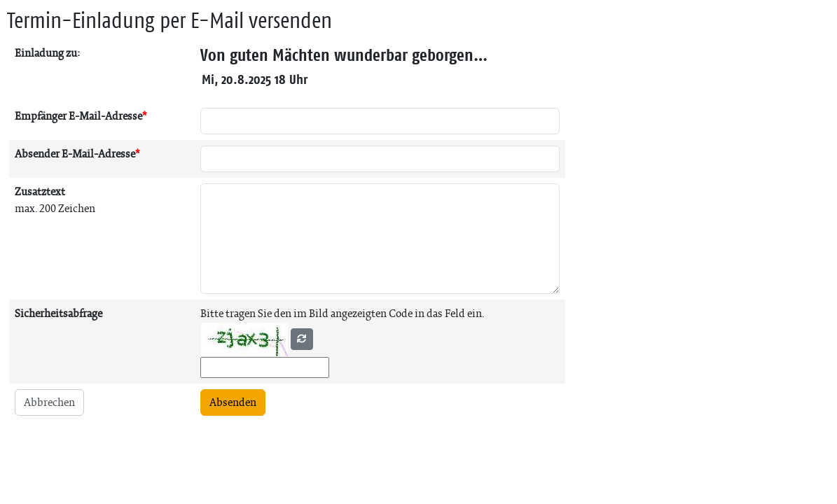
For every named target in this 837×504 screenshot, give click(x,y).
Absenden (233, 402)
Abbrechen (49, 402)
